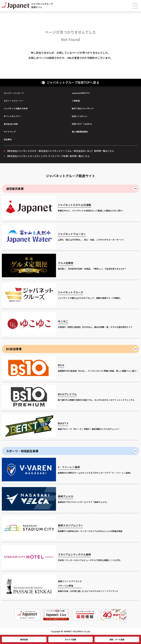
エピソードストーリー (14, 101)
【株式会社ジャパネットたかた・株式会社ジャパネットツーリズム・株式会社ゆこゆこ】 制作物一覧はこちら (60, 151)
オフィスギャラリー (13, 116)
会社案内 (8, 139)
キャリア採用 (70, 639)
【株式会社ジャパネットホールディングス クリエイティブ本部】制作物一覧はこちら (48, 156)
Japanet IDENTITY (81, 93)
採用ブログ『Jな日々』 (82, 124)
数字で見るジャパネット (83, 108)
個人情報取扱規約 (80, 132)
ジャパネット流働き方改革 (16, 108)
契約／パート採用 (117, 639)
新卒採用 (24, 639)
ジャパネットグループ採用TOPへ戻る (71, 82)
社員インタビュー (80, 116)
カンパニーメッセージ (14, 93)
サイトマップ (10, 132)
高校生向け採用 (11, 124)
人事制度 (76, 101)
